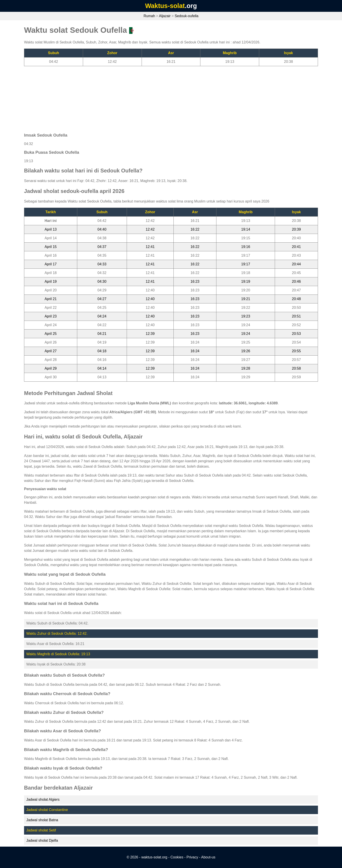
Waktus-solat (165, 6)
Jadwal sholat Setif (41, 830)
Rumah (149, 16)
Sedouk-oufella (186, 16)
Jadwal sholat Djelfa (42, 840)
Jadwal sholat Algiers (43, 799)
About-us (208, 857)
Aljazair (165, 16)
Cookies (177, 857)
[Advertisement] (158, 97)
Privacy (192, 857)
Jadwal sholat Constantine (47, 810)
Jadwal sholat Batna (42, 820)
